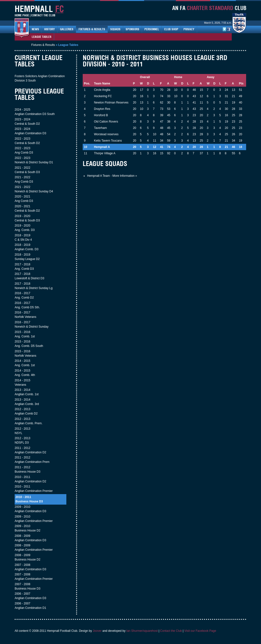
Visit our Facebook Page (200, 631)
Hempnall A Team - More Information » (112, 176)
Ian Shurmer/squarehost (142, 631)
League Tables (42, 37)
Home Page (22, 15)
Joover (97, 631)
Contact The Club (43, 15)
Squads (115, 29)
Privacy (189, 29)
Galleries (67, 29)
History (50, 29)
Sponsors (132, 29)
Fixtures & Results (92, 29)
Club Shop (171, 29)
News (35, 29)
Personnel (152, 29)
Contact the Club (171, 631)
